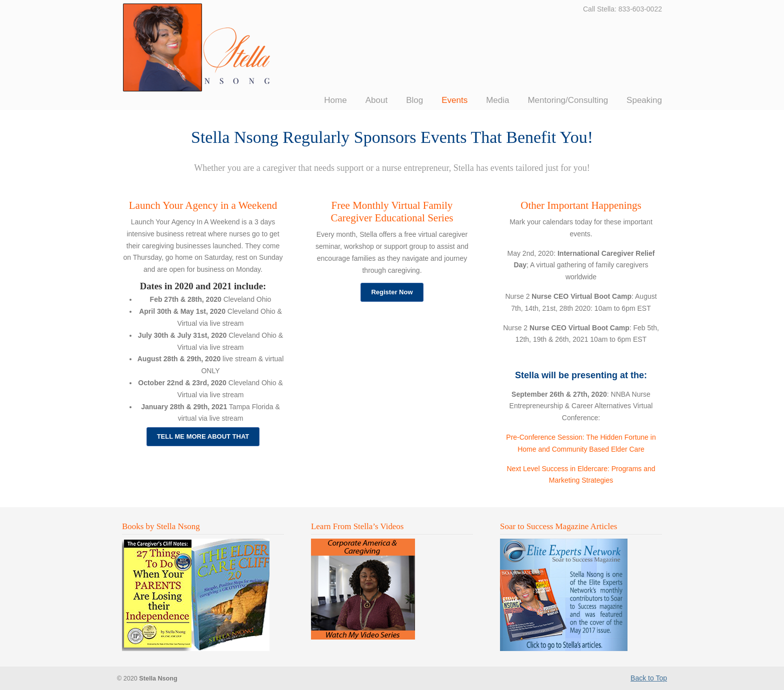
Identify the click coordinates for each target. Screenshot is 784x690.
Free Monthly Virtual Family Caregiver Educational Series (392, 212)
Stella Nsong (197, 47)
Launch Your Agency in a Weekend (203, 205)
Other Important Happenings (581, 205)
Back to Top (649, 678)
